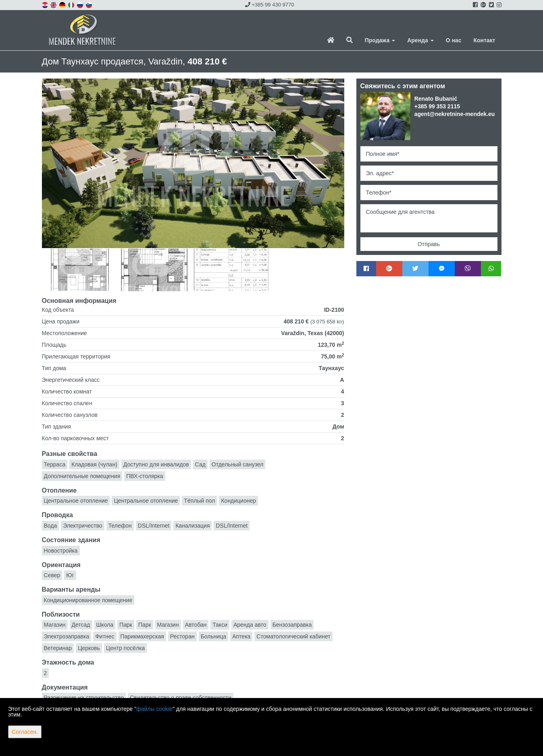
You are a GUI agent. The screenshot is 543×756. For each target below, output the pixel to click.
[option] (80, 269)
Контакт (484, 40)
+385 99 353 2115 (437, 106)
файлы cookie (154, 709)
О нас (454, 40)
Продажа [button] (380, 40)
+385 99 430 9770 (270, 5)
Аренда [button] (420, 40)
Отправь (429, 244)
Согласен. (25, 732)
